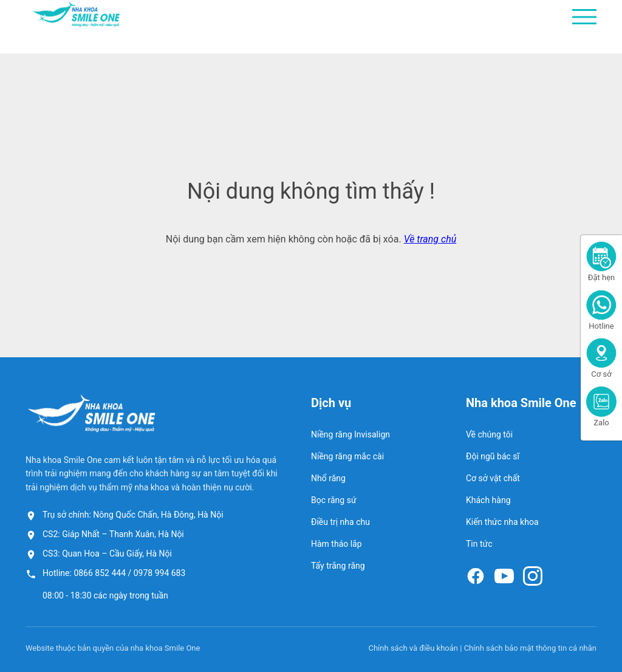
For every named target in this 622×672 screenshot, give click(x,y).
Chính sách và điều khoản (413, 648)
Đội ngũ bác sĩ (493, 456)
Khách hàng (488, 500)
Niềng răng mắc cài (347, 456)
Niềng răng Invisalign (350, 434)
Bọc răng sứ (334, 500)
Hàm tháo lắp (337, 544)
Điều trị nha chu (340, 522)
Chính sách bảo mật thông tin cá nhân (530, 648)
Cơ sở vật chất (493, 478)
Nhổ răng (328, 478)
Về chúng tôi (489, 434)
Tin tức (479, 544)
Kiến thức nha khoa (502, 522)
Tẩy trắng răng (338, 566)
